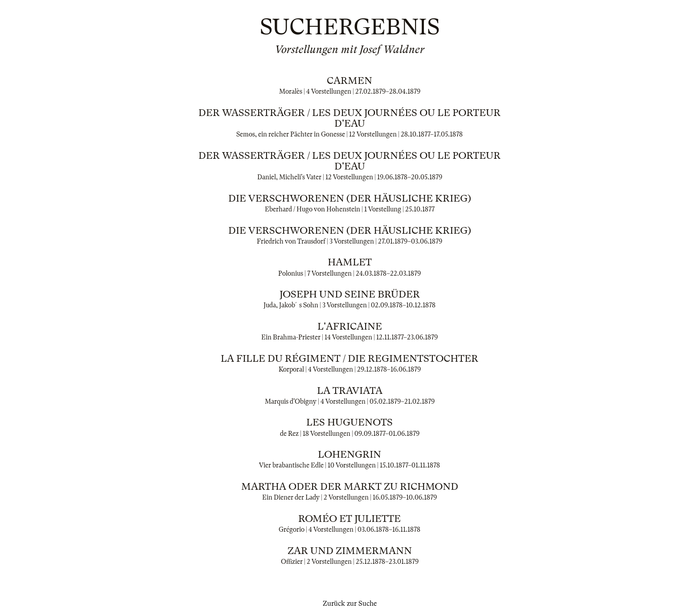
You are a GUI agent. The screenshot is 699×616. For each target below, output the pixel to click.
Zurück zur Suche (350, 604)
